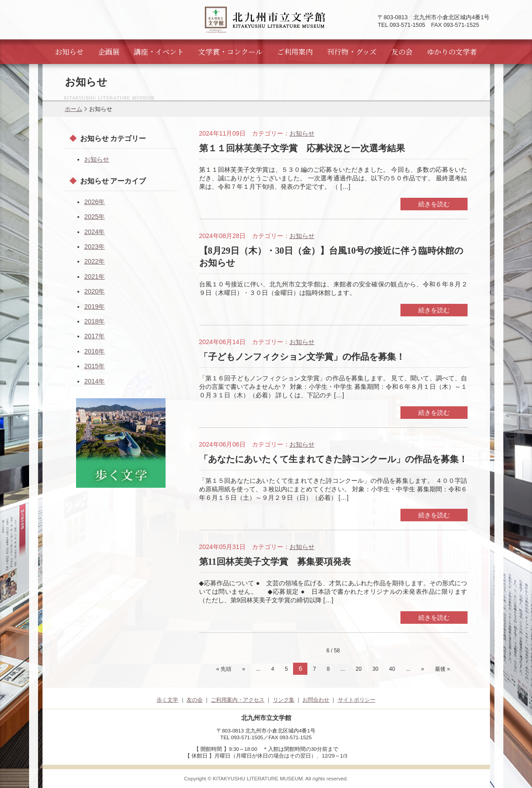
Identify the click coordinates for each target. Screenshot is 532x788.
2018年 (94, 321)
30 (375, 669)
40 (392, 669)
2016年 (94, 351)
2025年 (94, 217)
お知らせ (69, 52)
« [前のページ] (244, 669)
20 (359, 669)
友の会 (402, 52)
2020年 (94, 291)
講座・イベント (159, 52)
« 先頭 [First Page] (224, 669)
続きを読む (434, 204)
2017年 (94, 336)
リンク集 (284, 700)
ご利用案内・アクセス (238, 700)
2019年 (94, 307)
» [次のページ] (423, 669)
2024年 (94, 232)
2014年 (94, 381)
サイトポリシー (357, 700)
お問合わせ (316, 700)
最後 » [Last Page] (443, 669)
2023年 (94, 247)
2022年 (94, 261)
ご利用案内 (295, 52)
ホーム (74, 109)
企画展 (109, 52)
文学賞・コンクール (230, 52)
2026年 (94, 202)
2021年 (94, 277)
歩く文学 (167, 700)
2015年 (94, 366)
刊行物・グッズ (352, 52)
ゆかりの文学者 (452, 52)
